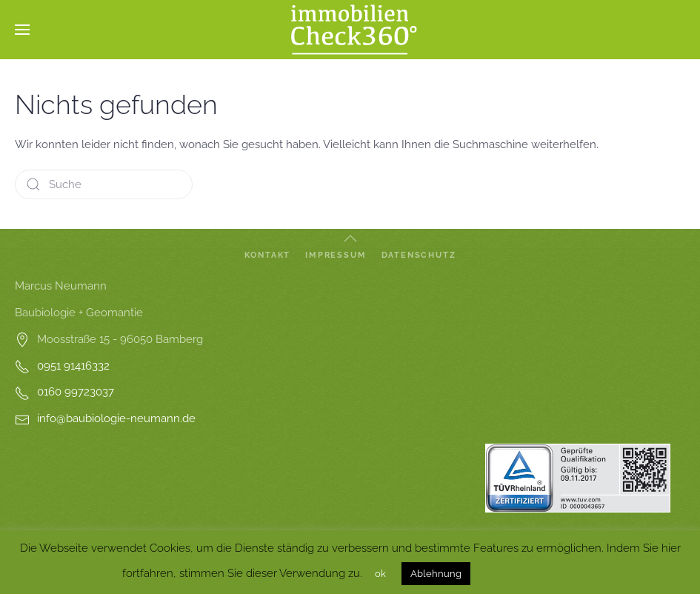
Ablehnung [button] (436, 574)
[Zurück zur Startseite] (350, 30)
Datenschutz (419, 255)
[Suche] (104, 184)
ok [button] (380, 574)
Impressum (336, 255)
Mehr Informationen (526, 573)
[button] (22, 30)
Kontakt (268, 255)
